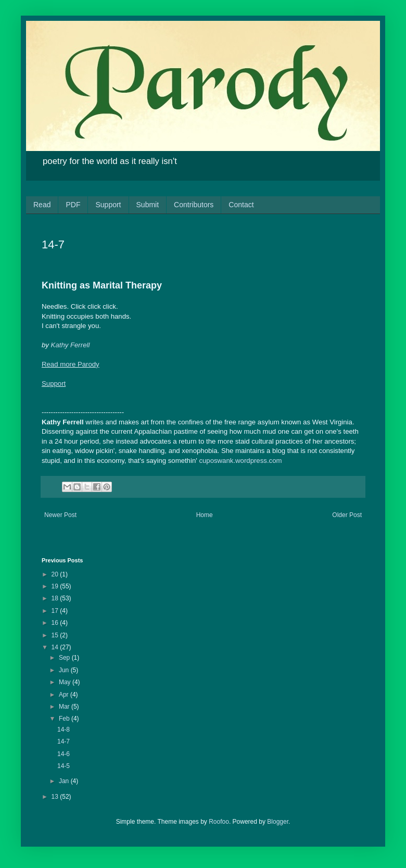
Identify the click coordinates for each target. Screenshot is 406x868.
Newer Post (60, 515)
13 (56, 797)
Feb (65, 719)
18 (56, 598)
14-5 (64, 766)
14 (56, 647)
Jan (65, 781)
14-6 (64, 754)
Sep (65, 658)
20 (56, 574)
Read (42, 205)
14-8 (64, 729)
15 (56, 635)
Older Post (347, 515)
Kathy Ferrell (71, 345)
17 (56, 611)
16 (56, 623)
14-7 (64, 741)
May (66, 682)
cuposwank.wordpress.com (240, 461)
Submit (148, 205)
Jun (65, 670)
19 (56, 586)
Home (205, 515)
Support (108, 205)
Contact (241, 205)
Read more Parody (71, 364)
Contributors (194, 205)
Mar (65, 707)
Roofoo (219, 822)
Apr (65, 695)
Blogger (278, 822)
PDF (73, 205)
